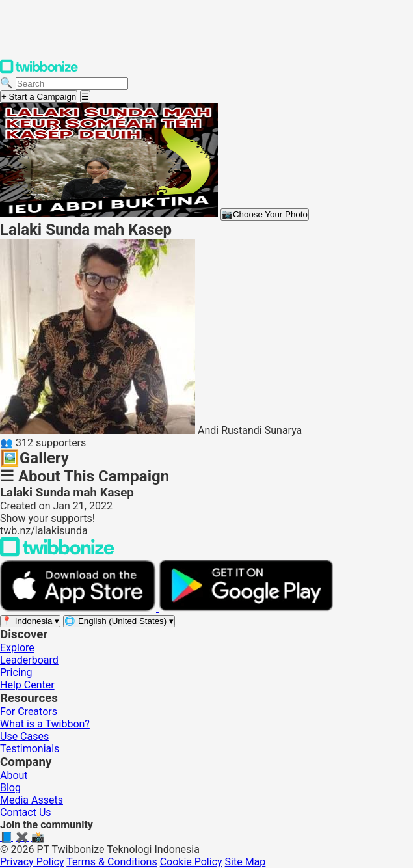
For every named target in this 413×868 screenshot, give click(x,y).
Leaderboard (29, 660)
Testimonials (30, 749)
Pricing (16, 672)
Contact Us (26, 812)
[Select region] (30, 621)
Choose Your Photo (265, 214)
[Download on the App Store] (79, 608)
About (14, 775)
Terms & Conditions (112, 862)
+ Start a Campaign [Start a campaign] (39, 97)
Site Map (246, 862)
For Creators (29, 712)
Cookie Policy (191, 862)
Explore (17, 648)
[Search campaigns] (72, 84)
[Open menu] (85, 97)
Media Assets (32, 800)
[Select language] (119, 621)
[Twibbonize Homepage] (39, 71)
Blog (10, 788)
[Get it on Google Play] (246, 608)
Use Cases (24, 736)
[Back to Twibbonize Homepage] (57, 553)
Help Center (27, 685)
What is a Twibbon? (45, 724)
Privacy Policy (32, 862)
